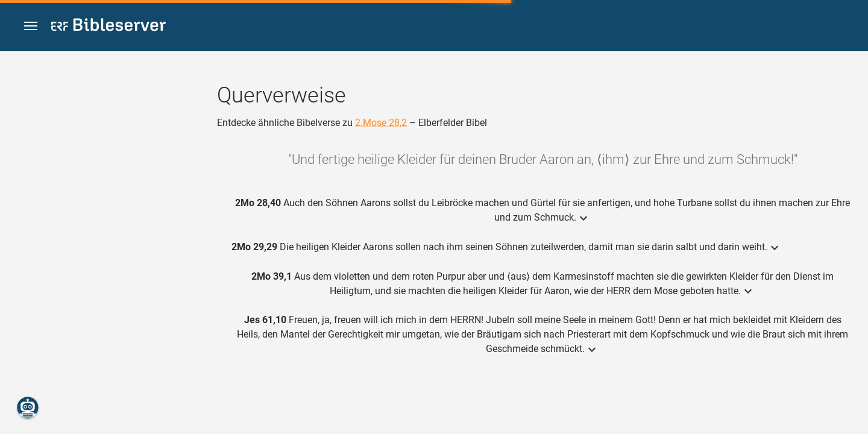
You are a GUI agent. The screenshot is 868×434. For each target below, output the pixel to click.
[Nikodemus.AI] (28, 407)
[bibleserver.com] (108, 27)
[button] (31, 26)
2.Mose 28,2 (381, 123)
